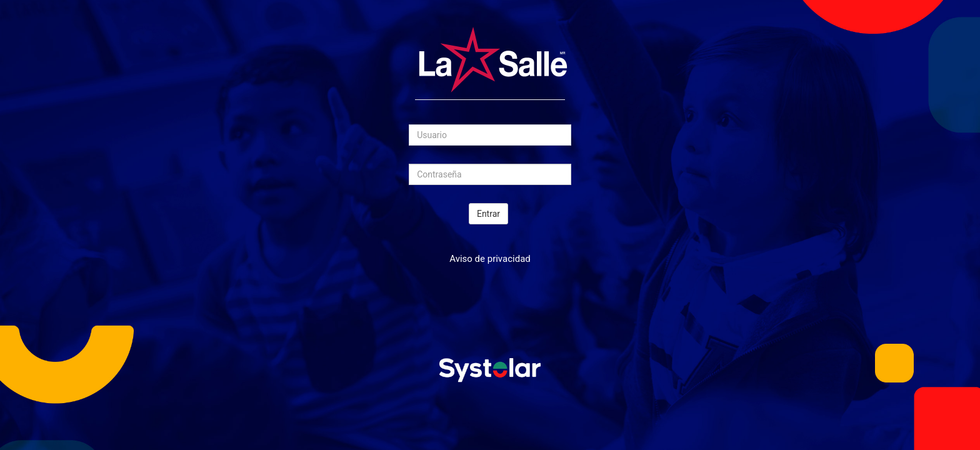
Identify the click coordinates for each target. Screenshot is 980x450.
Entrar (488, 214)
